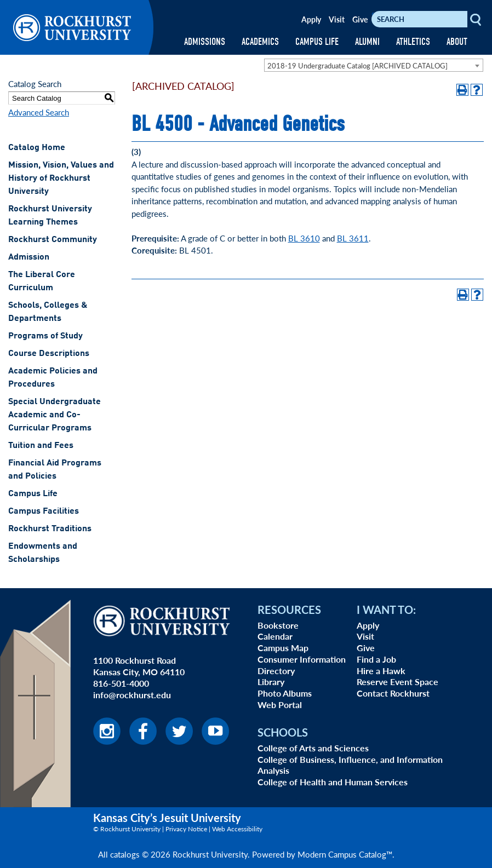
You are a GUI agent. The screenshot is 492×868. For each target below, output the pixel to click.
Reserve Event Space (397, 682)
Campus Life (33, 494)
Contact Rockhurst (393, 693)
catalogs (125, 854)
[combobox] (374, 65)
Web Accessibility (237, 829)
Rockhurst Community (53, 240)
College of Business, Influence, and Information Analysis (350, 765)
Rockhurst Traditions (50, 529)
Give (360, 19)
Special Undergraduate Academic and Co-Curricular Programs (55, 415)
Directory (276, 671)
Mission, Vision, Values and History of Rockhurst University (61, 179)
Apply (311, 19)
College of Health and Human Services (333, 782)
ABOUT (457, 42)
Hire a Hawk (381, 671)
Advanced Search (39, 112)
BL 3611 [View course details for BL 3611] (353, 238)
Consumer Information (302, 659)
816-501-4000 (121, 683)
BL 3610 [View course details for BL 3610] (304, 238)
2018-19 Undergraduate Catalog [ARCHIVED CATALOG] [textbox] (357, 65)
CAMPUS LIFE (317, 42)
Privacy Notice (186, 829)
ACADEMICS (260, 42)
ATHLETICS (413, 42)
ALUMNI (367, 42)
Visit (337, 19)
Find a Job (376, 659)
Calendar (275, 636)
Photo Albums (285, 693)
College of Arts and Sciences (313, 748)
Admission (29, 257)
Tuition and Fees (41, 446)
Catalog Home (37, 148)
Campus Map (283, 648)
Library (271, 682)
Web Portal (280, 705)
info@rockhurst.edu (132, 695)
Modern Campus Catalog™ (345, 854)
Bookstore (278, 625)
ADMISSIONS (205, 42)
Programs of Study (45, 336)
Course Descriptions (49, 354)
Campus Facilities (44, 511)
